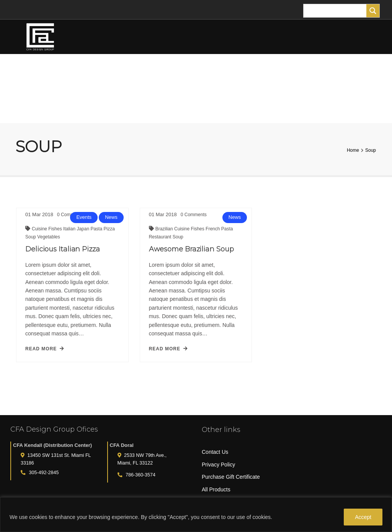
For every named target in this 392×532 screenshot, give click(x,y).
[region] (196, 515)
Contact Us (215, 452)
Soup (31, 237)
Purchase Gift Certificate (231, 477)
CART (89, 106)
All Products (216, 489)
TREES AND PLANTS (156, 71)
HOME (27, 71)
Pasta (97, 229)
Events (84, 217)
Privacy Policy (218, 465)
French (208, 233)
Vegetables (48, 237)
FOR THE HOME (304, 71)
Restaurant (156, 241)
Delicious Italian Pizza (63, 249)
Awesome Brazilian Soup (186, 253)
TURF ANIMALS (254, 71)
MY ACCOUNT (42, 106)
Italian (70, 229)
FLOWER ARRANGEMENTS (83, 71)
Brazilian (160, 233)
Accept (363, 517)
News (111, 217)
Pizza (109, 229)
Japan (83, 229)
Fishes (56, 229)
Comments (189, 218)
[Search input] (337, 11)
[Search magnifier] (373, 11)
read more (45, 349)
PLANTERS (211, 71)
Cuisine (40, 229)
